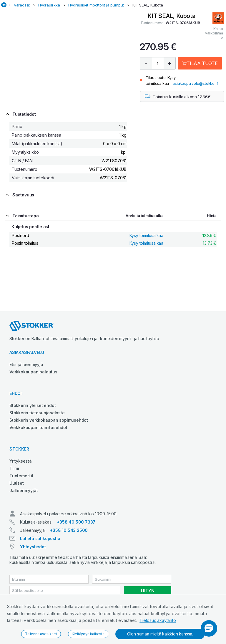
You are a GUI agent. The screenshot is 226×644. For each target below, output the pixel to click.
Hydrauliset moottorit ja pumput (96, 5)
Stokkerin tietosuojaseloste (37, 413)
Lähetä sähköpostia (40, 538)
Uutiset (17, 483)
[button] (209, 628)
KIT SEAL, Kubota (148, 5)
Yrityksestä (21, 461)
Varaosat (22, 5)
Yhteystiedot (33, 547)
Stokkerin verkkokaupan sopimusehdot (49, 420)
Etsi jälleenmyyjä (26, 364)
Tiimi (14, 468)
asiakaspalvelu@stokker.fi (196, 83)
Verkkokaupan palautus (33, 372)
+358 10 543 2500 (69, 530)
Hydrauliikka (49, 5)
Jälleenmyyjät (24, 490)
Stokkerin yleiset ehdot (33, 405)
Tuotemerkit (21, 476)
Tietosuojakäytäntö (158, 620)
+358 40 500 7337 (76, 522)
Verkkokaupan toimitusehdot (38, 427)
